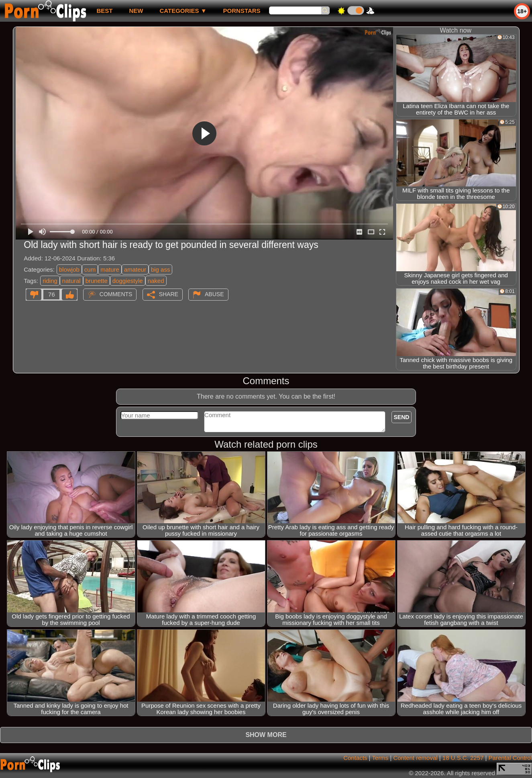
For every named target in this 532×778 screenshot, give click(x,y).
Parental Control (510, 758)
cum (90, 269)
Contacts (355, 758)
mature (110, 269)
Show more (266, 735)
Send (402, 417)
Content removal (416, 758)
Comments (116, 294)
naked (156, 281)
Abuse (214, 294)
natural (71, 281)
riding (50, 281)
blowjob (69, 269)
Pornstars (242, 11)
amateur (135, 269)
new (136, 11)
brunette (97, 281)
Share (169, 294)
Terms (380, 758)
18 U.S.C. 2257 (463, 758)
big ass (161, 269)
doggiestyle (128, 281)
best (104, 11)
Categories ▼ (183, 11)
